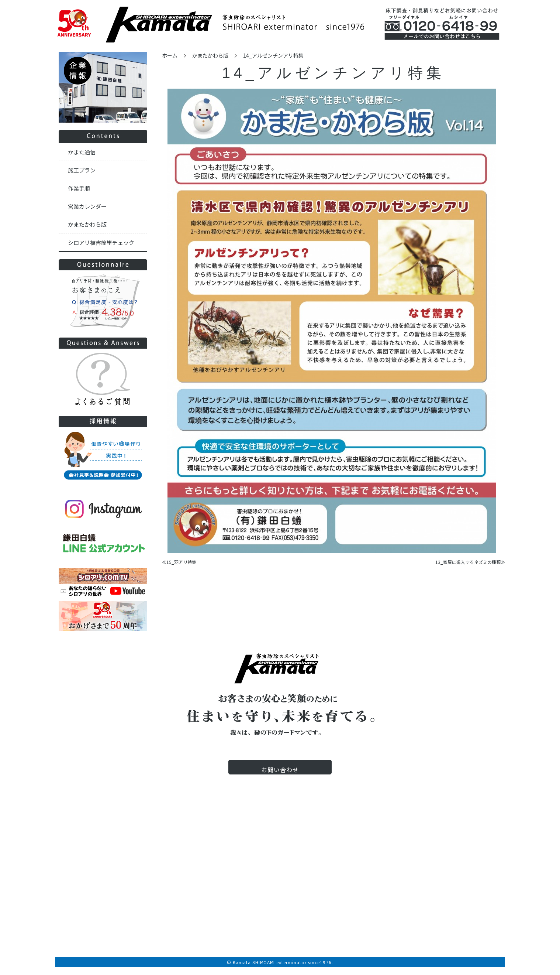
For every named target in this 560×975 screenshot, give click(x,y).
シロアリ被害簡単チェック (101, 242)
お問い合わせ (280, 775)
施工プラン (82, 170)
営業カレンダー (87, 206)
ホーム (170, 55)
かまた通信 (82, 152)
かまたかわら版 (210, 55)
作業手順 (79, 188)
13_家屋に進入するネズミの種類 (468, 562)
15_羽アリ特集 (181, 562)
